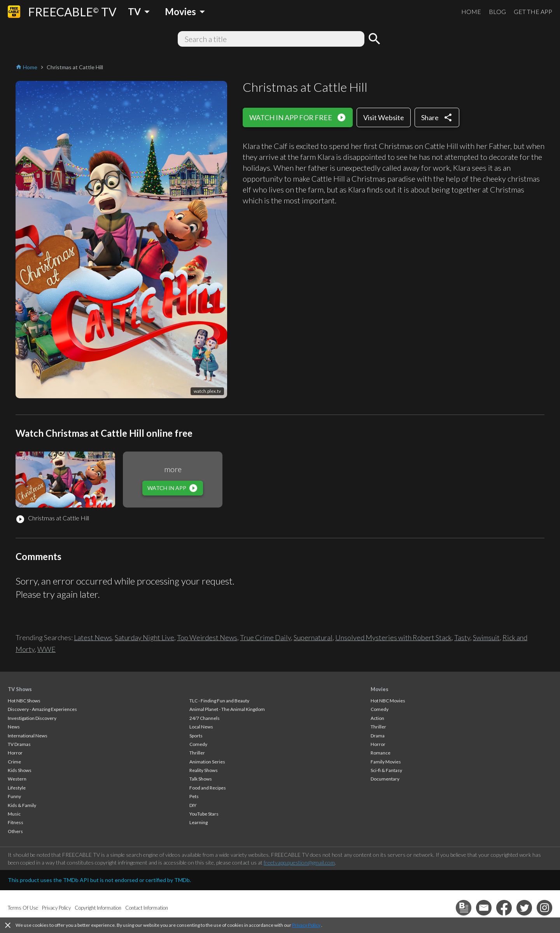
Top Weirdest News (207, 637)
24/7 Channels (205, 718)
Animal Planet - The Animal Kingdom (227, 709)
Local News (201, 727)
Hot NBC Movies (388, 701)
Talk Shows (201, 779)
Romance (381, 753)
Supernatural (313, 637)
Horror (15, 753)
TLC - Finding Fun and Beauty (219, 701)
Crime (14, 762)
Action (377, 718)
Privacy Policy (306, 925)
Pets (194, 796)
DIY (193, 805)
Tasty (462, 637)
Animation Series (207, 762)
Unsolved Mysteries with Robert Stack (393, 637)
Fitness (16, 822)
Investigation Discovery (32, 718)
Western (17, 779)
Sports (196, 736)
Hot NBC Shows (24, 701)
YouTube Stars (204, 814)
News (14, 727)
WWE (46, 649)
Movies (380, 689)
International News (28, 736)
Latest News (93, 637)
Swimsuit (486, 637)
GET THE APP (533, 11)
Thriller (197, 753)
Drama (378, 736)
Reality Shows (204, 770)
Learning (199, 822)
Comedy (198, 744)
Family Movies (386, 762)
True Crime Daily (265, 637)
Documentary (385, 779)
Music (14, 814)
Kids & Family (22, 805)
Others (15, 831)
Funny (14, 796)
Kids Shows (20, 770)
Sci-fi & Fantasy (386, 770)
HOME (471, 11)
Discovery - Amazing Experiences (42, 709)
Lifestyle (17, 788)
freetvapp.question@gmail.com (299, 862)
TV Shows (20, 689)
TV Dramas (19, 744)
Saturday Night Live (144, 637)
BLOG (497, 11)
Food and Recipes (208, 788)
